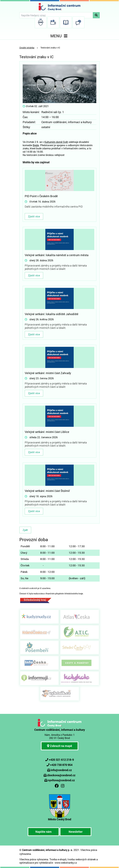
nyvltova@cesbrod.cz (61, 780)
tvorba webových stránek (82, 859)
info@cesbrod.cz (61, 770)
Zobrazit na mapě (60, 746)
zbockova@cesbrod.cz (61, 775)
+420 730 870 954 (61, 765)
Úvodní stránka (27, 48)
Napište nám (44, 832)
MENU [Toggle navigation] (59, 36)
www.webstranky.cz (66, 863)
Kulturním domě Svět (56, 142)
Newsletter (76, 832)
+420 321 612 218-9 (61, 760)
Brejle (36, 145)
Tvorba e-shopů (58, 859)
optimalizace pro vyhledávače (36, 863)
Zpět (25, 530)
